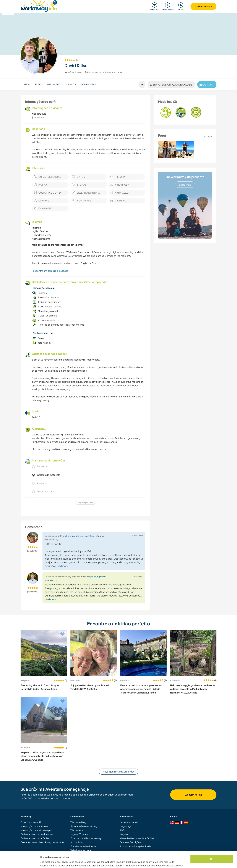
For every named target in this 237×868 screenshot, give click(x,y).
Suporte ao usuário (130, 822)
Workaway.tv (77, 830)
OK (212, 843)
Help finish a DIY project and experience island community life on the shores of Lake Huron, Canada (42, 756)
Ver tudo (207, 136)
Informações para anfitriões (34, 826)
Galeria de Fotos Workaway (84, 826)
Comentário (88, 84)
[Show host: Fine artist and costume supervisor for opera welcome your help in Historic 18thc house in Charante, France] (143, 653)
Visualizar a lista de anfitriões (118, 772)
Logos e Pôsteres (79, 834)
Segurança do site (85, 503)
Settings (44, 862)
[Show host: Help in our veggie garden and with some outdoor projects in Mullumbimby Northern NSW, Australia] (193, 653)
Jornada (71, 84)
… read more (61, 566)
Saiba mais (185, 185)
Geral (27, 84)
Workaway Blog (78, 822)
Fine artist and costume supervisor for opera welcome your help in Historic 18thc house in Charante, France (141, 689)
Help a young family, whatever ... (82, 536)
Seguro (124, 834)
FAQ (122, 830)
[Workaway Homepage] (39, 6)
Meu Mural (54, 84)
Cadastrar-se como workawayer (37, 834)
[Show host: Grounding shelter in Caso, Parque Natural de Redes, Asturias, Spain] (44, 653)
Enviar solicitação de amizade (171, 85)
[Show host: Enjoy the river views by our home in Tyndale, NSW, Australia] (94, 653)
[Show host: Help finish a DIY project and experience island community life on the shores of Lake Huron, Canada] (44, 720)
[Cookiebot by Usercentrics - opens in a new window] (20, 862)
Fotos (39, 84)
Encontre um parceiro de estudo (50, 271)
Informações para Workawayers (37, 830)
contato (207, 85)
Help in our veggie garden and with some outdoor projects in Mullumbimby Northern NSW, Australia (193, 689)
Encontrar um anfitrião (31, 822)
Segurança (126, 826)
